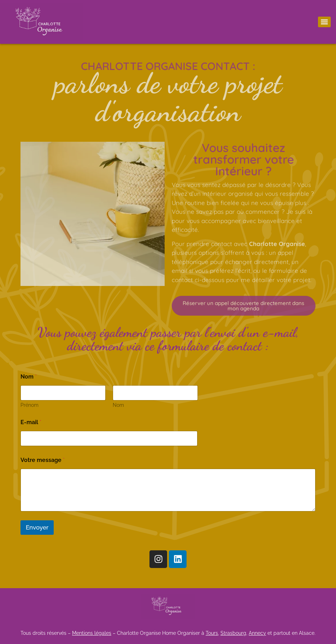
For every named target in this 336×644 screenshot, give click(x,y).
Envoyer (37, 527)
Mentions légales (92, 633)
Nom (118, 405)
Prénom (30, 405)
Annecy (257, 633)
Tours (212, 633)
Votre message (43, 460)
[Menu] (324, 22)
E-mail (31, 422)
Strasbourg (233, 633)
